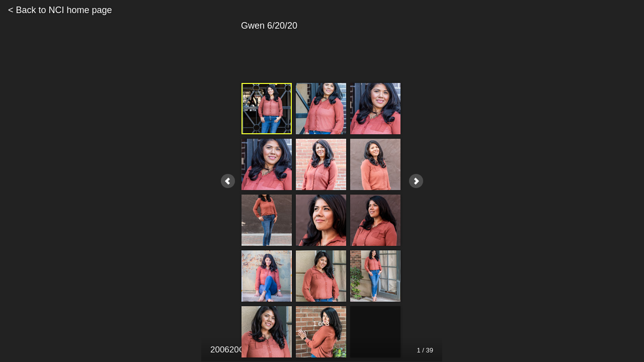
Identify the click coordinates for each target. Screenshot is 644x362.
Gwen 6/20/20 (321, 26)
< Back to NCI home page (60, 10)
